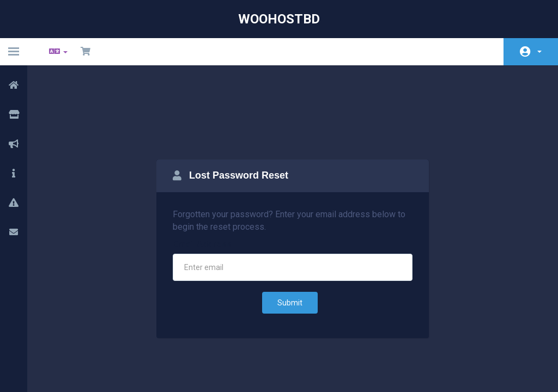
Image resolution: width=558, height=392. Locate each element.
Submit (290, 247)
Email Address (202, 188)
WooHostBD (279, 19)
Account (539, 52)
